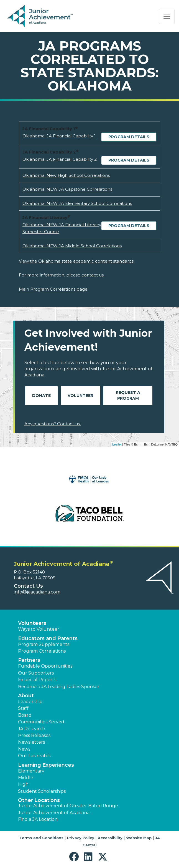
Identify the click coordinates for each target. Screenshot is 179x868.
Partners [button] (29, 660)
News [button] (24, 749)
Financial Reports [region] (37, 680)
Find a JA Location (38, 819)
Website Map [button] (139, 838)
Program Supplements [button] (44, 644)
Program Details (129, 137)
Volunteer (80, 396)
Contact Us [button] (28, 586)
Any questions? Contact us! (53, 424)
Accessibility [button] (110, 838)
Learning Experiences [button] (46, 765)
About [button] (26, 696)
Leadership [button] (30, 702)
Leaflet (117, 444)
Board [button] (25, 715)
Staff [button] (23, 708)
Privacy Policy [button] (81, 838)
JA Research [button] (32, 729)
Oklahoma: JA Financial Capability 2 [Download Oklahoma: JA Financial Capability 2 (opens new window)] (60, 159)
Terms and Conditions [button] (41, 838)
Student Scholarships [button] (42, 791)
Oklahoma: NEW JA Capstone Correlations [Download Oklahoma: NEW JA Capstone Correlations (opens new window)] (67, 189)
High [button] (23, 784)
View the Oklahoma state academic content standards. (77, 261)
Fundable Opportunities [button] (45, 666)
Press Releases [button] (34, 735)
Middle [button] (26, 778)
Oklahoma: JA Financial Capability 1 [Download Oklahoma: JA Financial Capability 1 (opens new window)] (59, 136)
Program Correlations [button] (42, 651)
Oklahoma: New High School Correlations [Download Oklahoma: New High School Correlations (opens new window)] (66, 175)
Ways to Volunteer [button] (39, 629)
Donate (41, 396)
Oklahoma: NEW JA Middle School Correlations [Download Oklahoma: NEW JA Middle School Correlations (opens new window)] (72, 246)
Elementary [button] (31, 771)
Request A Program (128, 395)
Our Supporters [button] (36, 673)
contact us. (93, 275)
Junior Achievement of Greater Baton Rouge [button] (68, 806)
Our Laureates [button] (34, 756)
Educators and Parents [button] (48, 638)
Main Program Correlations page (53, 289)
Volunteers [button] (32, 623)
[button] (75, 857)
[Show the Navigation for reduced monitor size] (167, 16)
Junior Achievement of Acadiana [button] (54, 813)
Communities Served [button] (41, 722)
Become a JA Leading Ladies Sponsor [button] (59, 687)
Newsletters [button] (31, 742)
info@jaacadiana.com (37, 592)
